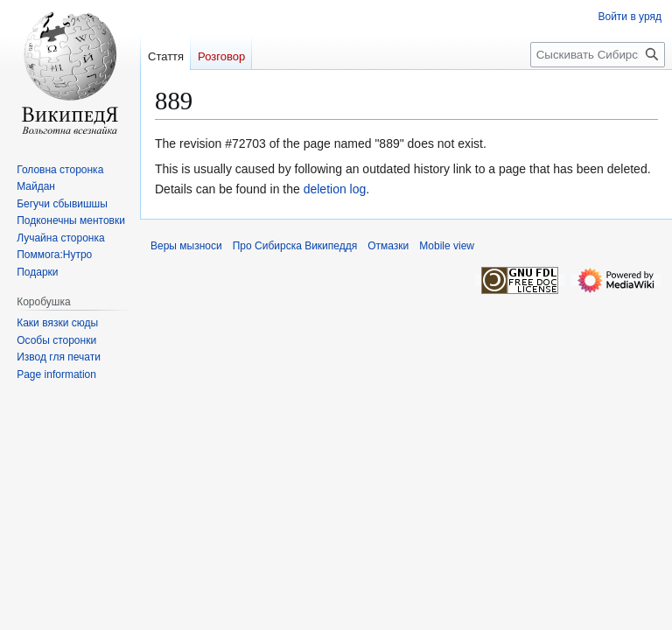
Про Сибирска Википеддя (295, 246)
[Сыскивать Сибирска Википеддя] (598, 55)
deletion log (335, 189)
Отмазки (388, 246)
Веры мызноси (186, 246)
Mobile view (447, 246)
